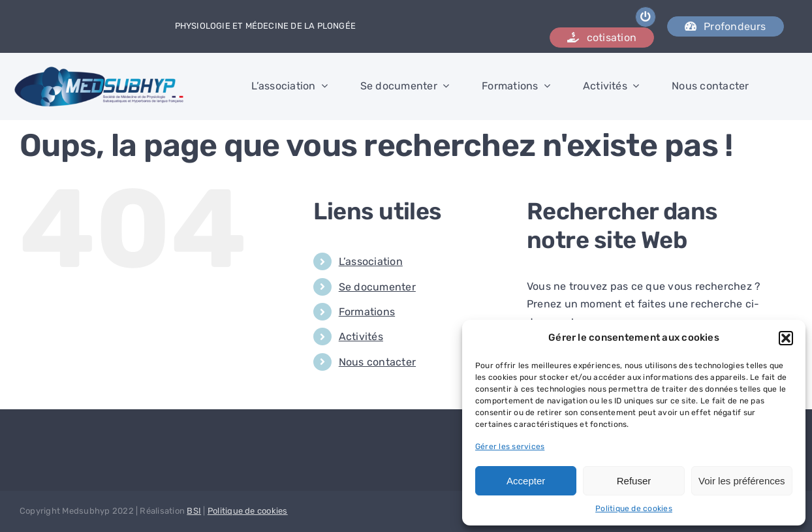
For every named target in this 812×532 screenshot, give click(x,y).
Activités (361, 336)
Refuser (634, 481)
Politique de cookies (634, 509)
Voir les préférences (742, 481)
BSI (194, 511)
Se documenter (377, 287)
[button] (786, 338)
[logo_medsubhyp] (100, 71)
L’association (371, 261)
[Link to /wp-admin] (646, 17)
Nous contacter (377, 362)
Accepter (526, 481)
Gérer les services (510, 446)
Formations (367, 312)
